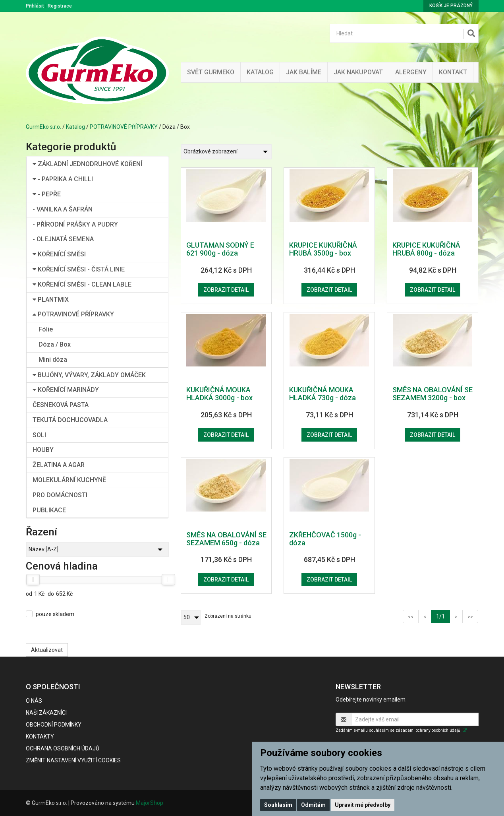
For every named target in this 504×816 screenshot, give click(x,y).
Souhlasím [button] (278, 805)
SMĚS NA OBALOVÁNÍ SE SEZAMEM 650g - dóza (226, 539)
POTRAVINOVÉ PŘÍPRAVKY (124, 127)
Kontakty (40, 737)
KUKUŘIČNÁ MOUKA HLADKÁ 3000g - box (219, 394)
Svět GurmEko (211, 72)
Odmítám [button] (313, 805)
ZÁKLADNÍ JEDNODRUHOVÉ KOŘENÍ (87, 164)
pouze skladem (55, 614)
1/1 (443, 616)
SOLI (39, 435)
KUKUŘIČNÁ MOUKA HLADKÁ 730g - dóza (322, 394)
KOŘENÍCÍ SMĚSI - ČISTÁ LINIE (79, 269)
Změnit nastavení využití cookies (73, 760)
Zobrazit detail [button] (226, 290)
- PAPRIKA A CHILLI (63, 179)
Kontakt (453, 72)
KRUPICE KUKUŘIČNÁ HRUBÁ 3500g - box (323, 249)
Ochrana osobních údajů (63, 748)
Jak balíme (304, 72)
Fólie (46, 329)
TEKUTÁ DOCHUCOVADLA (70, 420)
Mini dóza (53, 360)
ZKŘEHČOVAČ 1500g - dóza (325, 539)
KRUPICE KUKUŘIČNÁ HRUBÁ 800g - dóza (426, 249)
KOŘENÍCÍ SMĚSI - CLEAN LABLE (82, 284)
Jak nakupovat (358, 72)
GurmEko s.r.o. (43, 127)
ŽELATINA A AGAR (59, 465)
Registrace (60, 6)
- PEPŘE (47, 194)
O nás (34, 701)
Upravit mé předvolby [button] (363, 805)
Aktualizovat (47, 650)
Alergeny (411, 72)
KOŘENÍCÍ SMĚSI (59, 254)
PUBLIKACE (49, 510)
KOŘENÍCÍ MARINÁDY (66, 390)
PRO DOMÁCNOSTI (60, 495)
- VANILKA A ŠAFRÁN (63, 209)
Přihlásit (35, 6)
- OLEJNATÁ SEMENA (63, 239)
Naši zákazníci (46, 713)
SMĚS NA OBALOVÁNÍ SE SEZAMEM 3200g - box (433, 394)
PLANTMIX (51, 299)
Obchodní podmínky (54, 725)
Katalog (260, 72)
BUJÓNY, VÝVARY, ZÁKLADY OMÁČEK (89, 375)
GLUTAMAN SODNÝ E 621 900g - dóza (220, 249)
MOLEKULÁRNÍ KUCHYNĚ (69, 480)
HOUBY (43, 450)
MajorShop (150, 803)
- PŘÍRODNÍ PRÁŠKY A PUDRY (75, 224)
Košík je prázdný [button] (451, 6)
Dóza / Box (55, 344)
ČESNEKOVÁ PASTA (61, 405)
